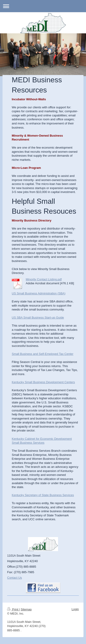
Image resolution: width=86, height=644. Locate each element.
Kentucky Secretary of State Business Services (43, 495)
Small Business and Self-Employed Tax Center (43, 354)
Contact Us (14, 578)
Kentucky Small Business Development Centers (43, 382)
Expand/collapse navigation (43, 6)
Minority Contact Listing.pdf (44, 279)
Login (75, 609)
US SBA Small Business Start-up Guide (38, 318)
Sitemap (26, 609)
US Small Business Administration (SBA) (39, 293)
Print (13, 609)
